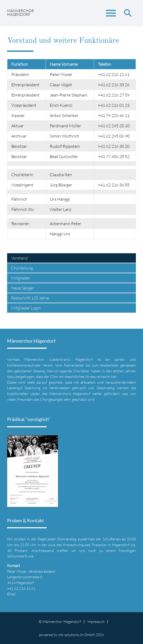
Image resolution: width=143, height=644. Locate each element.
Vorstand (19, 258)
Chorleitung (22, 268)
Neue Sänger (23, 288)
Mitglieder (21, 278)
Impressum (96, 622)
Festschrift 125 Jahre (30, 298)
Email (11, 594)
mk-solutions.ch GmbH (77, 635)
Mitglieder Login (26, 308)
